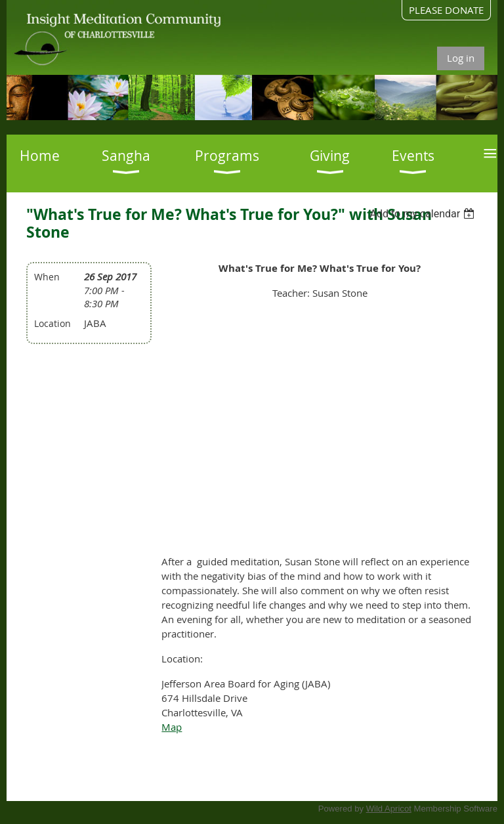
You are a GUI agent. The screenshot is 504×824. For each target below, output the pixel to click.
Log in (461, 58)
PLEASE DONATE (446, 10)
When (47, 277)
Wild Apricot (389, 809)
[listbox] (424, 214)
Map (172, 727)
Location (52, 323)
